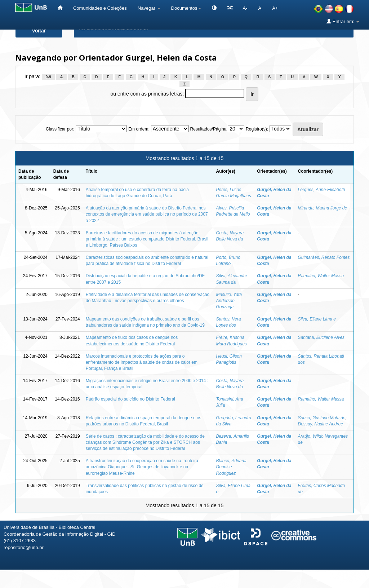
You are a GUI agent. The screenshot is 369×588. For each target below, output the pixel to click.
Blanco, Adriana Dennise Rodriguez (231, 467)
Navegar (149, 8)
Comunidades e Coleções (100, 8)
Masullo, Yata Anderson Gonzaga (229, 301)
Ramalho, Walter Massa (321, 276)
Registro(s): (257, 129)
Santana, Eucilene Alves (321, 337)
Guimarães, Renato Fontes (324, 257)
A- (245, 8)
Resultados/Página (208, 129)
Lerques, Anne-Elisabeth (321, 190)
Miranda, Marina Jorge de (322, 208)
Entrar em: (343, 21)
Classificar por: (60, 129)
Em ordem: (139, 129)
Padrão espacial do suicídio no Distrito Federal (130, 399)
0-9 (48, 77)
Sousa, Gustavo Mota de (321, 418)
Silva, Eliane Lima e (317, 319)
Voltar (39, 31)
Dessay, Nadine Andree (320, 424)
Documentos (186, 8)
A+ (275, 8)
